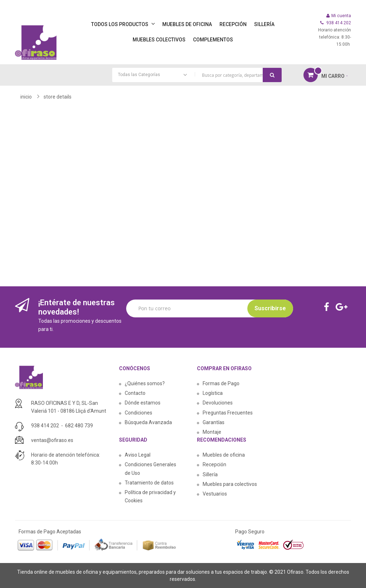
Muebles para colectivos (230, 484)
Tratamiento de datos (149, 483)
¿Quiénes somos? (145, 383)
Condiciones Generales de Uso (150, 469)
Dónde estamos (143, 403)
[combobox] (197, 75)
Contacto (135, 393)
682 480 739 (79, 426)
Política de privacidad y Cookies (150, 496)
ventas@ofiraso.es (52, 440)
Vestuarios (215, 494)
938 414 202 (45, 426)
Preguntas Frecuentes (228, 413)
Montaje (212, 432)
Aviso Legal (138, 455)
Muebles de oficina (224, 455)
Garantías (214, 422)
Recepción (214, 464)
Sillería (210, 474)
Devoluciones (218, 403)
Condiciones (139, 413)
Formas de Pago (221, 383)
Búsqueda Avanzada (148, 422)
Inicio (26, 97)
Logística (213, 393)
